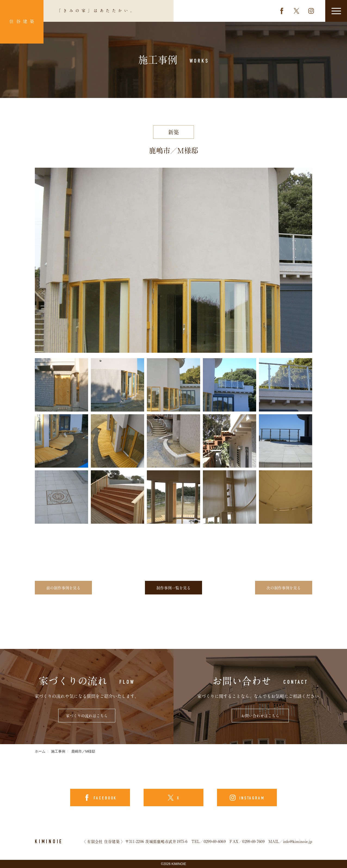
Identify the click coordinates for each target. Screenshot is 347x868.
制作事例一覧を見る (173, 588)
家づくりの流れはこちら (87, 716)
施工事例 (58, 751)
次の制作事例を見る (284, 588)
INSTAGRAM (251, 799)
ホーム (40, 751)
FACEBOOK (104, 799)
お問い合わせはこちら (260, 716)
